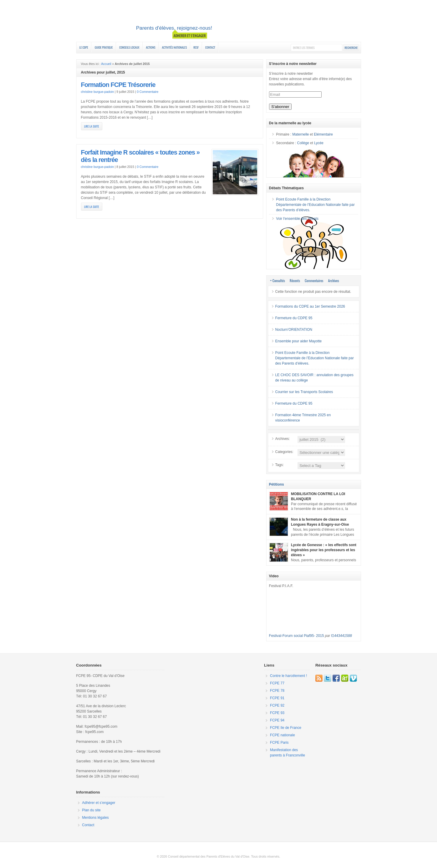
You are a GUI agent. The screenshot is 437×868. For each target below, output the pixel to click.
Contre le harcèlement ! (289, 676)
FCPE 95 (219, 22)
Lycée (319, 143)
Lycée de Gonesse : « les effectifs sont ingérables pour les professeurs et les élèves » (324, 550)
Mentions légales (96, 818)
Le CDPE (84, 47)
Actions (151, 47)
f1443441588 (341, 636)
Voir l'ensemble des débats (297, 219)
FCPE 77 (277, 683)
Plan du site (92, 810)
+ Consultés (278, 280)
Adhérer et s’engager (99, 803)
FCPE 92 (277, 705)
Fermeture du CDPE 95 (294, 318)
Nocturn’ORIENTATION (294, 330)
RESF (196, 47)
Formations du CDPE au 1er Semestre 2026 (310, 306)
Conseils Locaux (129, 47)
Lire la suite (92, 126)
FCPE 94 (277, 720)
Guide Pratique (104, 47)
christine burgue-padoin (97, 92)
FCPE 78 (277, 691)
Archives (334, 280)
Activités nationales (174, 47)
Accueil (106, 64)
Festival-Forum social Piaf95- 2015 (297, 636)
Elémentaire (323, 134)
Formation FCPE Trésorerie (118, 85)
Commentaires (314, 280)
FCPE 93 (277, 713)
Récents (295, 280)
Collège (303, 143)
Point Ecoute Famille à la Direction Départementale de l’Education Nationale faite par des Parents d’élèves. (316, 205)
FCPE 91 (277, 698)
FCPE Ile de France (286, 728)
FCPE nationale (282, 735)
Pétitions (277, 484)
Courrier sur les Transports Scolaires (304, 392)
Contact (210, 47)
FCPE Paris (279, 743)
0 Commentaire (148, 92)
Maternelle (301, 134)
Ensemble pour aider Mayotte (299, 341)
